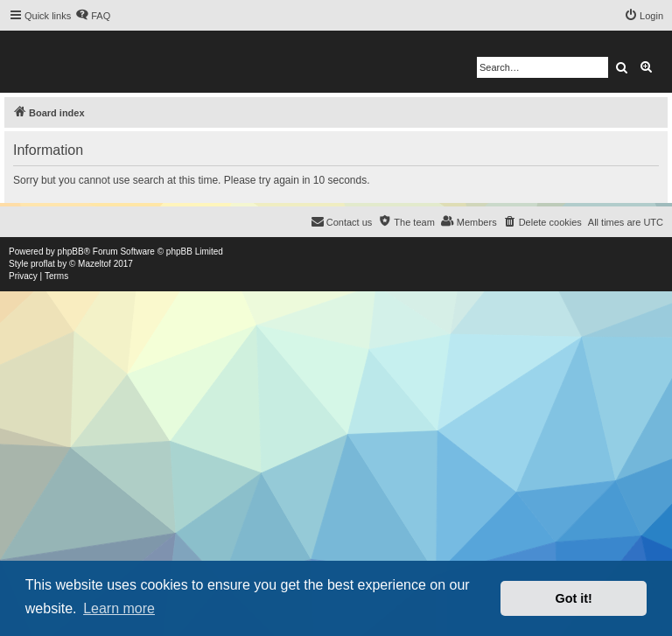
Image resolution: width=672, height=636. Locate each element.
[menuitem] (93, 16)
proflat (43, 264)
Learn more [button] (119, 608)
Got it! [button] (574, 598)
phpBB (71, 252)
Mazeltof (94, 264)
